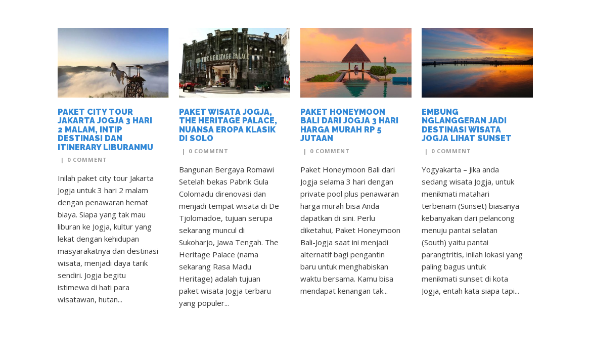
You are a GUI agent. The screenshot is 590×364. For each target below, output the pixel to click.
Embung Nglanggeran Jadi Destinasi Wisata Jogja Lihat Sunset (467, 125)
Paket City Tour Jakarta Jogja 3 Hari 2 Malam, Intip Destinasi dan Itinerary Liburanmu (105, 130)
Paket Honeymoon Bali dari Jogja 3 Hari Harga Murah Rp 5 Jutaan (349, 125)
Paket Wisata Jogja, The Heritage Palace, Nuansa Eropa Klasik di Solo (228, 125)
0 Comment (87, 160)
